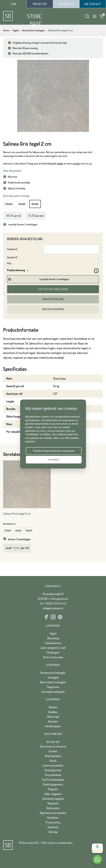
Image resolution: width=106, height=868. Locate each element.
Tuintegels (53, 677)
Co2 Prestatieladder (53, 780)
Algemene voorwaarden (53, 813)
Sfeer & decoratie (53, 657)
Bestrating (53, 638)
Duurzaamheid (53, 775)
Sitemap (53, 832)
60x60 (22, 204)
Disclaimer (53, 818)
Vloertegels (53, 652)
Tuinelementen (53, 643)
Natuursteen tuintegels (53, 682)
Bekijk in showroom (53, 309)
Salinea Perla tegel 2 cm (17, 514)
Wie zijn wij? (53, 742)
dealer (60, 164)
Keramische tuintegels (53, 673)
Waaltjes (53, 712)
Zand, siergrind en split (53, 648)
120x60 (9, 204)
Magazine (53, 789)
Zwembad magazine (53, 799)
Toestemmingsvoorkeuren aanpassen (54, 451)
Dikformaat (53, 717)
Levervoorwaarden (53, 765)
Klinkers (53, 707)
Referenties (53, 808)
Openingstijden (53, 756)
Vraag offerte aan (53, 299)
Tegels (53, 633)
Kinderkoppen (53, 726)
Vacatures (53, 827)
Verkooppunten (53, 770)
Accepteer (54, 460)
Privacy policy (53, 822)
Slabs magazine (53, 794)
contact (76, 164)
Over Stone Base (53, 734)
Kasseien (53, 721)
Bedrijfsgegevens (53, 784)
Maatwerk (53, 803)
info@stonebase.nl (53, 608)
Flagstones (53, 687)
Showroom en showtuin (53, 746)
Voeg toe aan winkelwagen (53, 289)
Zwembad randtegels (53, 692)
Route (53, 761)
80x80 (35, 204)
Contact (53, 751)
